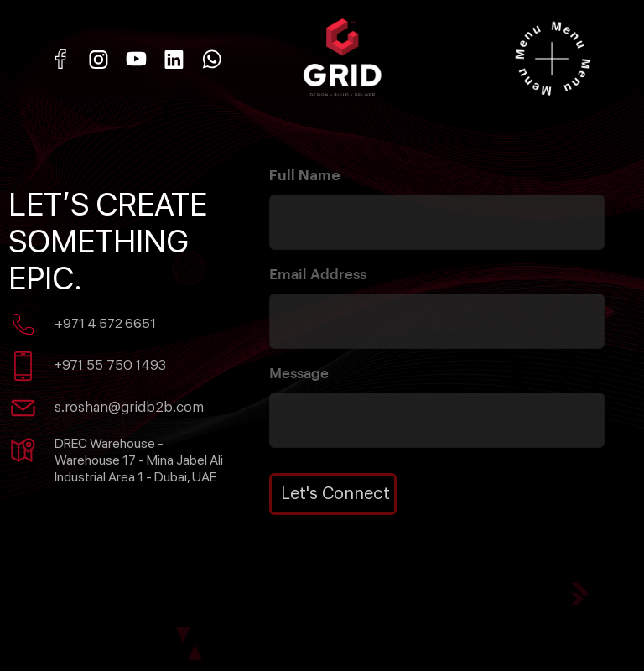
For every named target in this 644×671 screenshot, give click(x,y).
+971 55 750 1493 (110, 366)
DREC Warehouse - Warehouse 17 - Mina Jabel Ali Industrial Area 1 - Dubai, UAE (139, 460)
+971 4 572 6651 (105, 323)
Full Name (305, 176)
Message (299, 374)
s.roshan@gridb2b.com (129, 408)
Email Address (318, 275)
